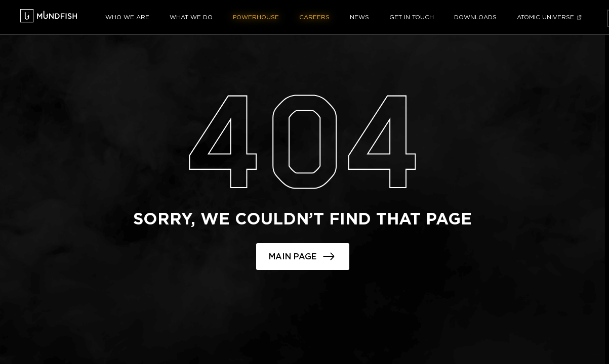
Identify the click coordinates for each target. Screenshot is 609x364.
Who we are (127, 17)
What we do (191, 17)
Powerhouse (256, 17)
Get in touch (412, 17)
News (359, 17)
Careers (314, 17)
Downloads (475, 17)
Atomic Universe (545, 17)
